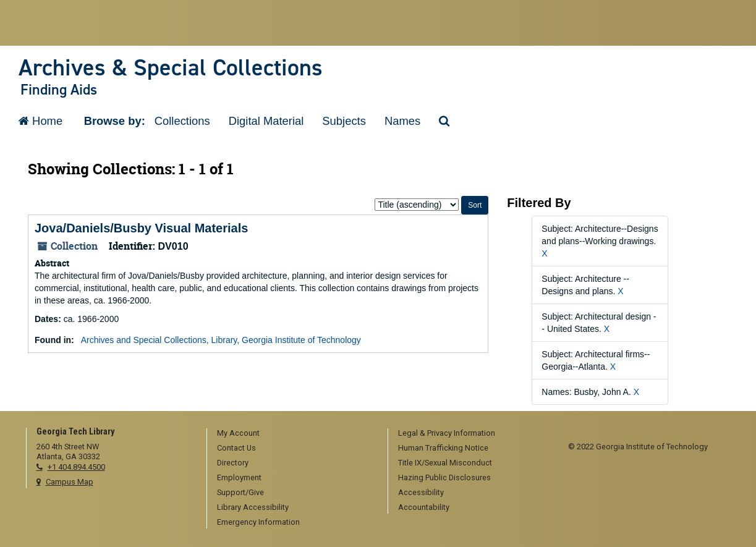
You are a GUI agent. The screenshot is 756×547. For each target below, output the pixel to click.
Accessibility (421, 492)
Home (40, 121)
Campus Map (70, 482)
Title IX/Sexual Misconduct (445, 463)
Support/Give (240, 492)
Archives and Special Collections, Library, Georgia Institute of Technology (221, 340)
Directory (233, 463)
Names (402, 121)
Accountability (424, 507)
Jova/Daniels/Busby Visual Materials (141, 228)
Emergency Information (258, 522)
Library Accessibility (253, 507)
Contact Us (236, 448)
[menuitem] (293, 434)
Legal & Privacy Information (447, 433)
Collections (182, 121)
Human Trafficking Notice (443, 448)
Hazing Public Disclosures (444, 477)
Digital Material (266, 121)
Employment (239, 477)
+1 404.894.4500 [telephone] (76, 467)
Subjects (344, 121)
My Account (238, 433)
